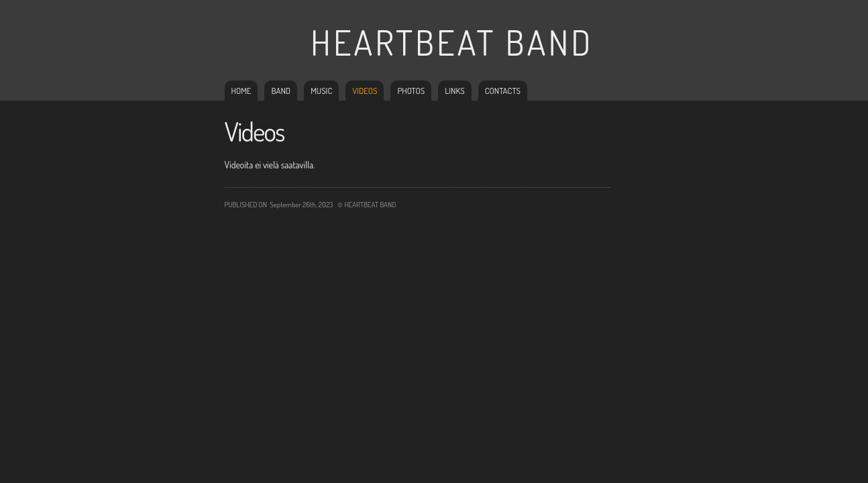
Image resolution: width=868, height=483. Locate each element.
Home (241, 91)
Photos (411, 91)
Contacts (503, 91)
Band (281, 91)
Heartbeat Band (452, 42)
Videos (365, 91)
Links (455, 91)
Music (321, 91)
